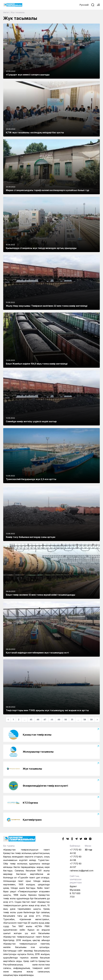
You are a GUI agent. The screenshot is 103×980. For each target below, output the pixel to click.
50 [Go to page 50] (66, 720)
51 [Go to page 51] (72, 720)
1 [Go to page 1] (13, 720)
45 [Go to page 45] (31, 720)
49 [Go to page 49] (59, 720)
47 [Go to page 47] (45, 720)
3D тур (88, 850)
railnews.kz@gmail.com (82, 871)
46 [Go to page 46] (38, 720)
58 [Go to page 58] (85, 720)
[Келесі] (97, 720)
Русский (84, 5)
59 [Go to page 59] (91, 720)
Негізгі (6, 12)
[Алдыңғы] (8, 720)
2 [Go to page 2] (19, 720)
